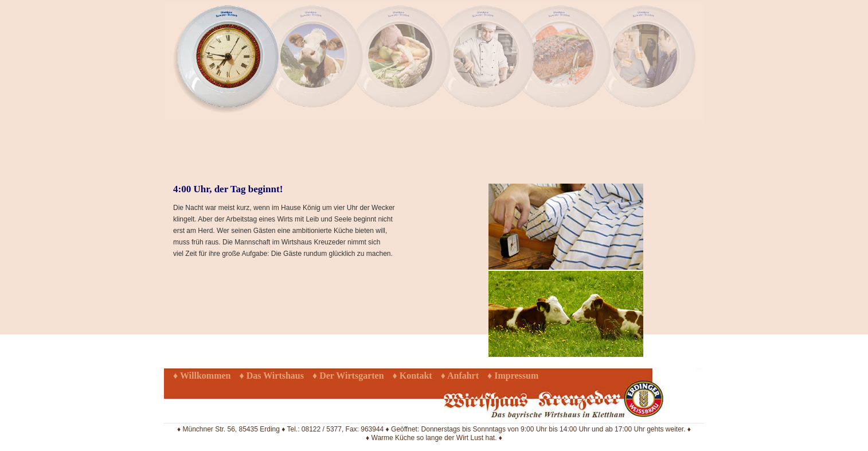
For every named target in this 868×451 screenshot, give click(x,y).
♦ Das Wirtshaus (271, 376)
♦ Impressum (513, 376)
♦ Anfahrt (460, 376)
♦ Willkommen (202, 376)
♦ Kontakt (413, 376)
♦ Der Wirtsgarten (348, 376)
